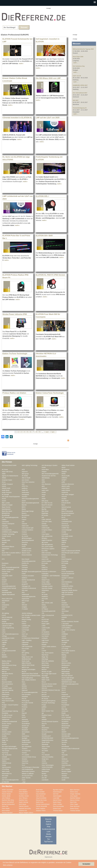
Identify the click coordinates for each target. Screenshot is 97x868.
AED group (25, 474)
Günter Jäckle (6, 796)
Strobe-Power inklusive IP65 (15, 314)
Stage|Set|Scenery (47, 740)
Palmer (64, 692)
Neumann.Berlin (7, 682)
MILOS (24, 672)
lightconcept (65, 640)
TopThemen (48, 842)
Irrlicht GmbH (66, 607)
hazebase (5, 590)
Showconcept (66, 726)
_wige (24, 782)
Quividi (24, 709)
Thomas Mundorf (7, 813)
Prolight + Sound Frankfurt (10, 705)
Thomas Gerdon (75, 811)
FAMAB (64, 567)
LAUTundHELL (66, 628)
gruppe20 (25, 584)
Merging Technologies (29, 669)
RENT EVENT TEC (48, 711)
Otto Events (6, 692)
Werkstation (45, 771)
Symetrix (64, 742)
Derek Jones (74, 792)
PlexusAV (65, 699)
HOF (63, 597)
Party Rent (5, 697)
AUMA (44, 492)
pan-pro (44, 694)
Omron (64, 688)
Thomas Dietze (58, 811)
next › (47, 432)
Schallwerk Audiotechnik (9, 722)
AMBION (64, 478)
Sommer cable (66, 734)
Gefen (4, 578)
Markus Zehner (7, 661)
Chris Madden (23, 792)
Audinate (44, 488)
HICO (43, 592)
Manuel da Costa (41, 800)
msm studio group (27, 678)
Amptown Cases (7, 480)
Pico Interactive (7, 699)
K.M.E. (4, 615)
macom (24, 655)
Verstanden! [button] (86, 864)
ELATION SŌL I (42, 196)
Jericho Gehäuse (27, 613)
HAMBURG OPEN (67, 586)
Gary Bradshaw (41, 794)
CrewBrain (65, 534)
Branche (48, 819)
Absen (64, 467)
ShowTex (45, 730)
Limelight (64, 642)
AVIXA (4, 499)
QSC (3, 709)
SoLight (44, 734)
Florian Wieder (6, 794)
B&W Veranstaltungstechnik (30, 503)
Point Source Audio (8, 701)
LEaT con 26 (77, 76)
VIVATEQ (65, 763)
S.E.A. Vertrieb (66, 717)
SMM (23, 734)
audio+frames (66, 490)
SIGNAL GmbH (7, 732)
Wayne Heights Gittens (26, 813)
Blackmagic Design (28, 511)
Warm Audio (6, 771)
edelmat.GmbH (26, 549)
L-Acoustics (65, 624)
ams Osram (25, 480)
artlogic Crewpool (7, 484)
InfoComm (65, 605)
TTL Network (46, 755)
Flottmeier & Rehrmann (49, 572)
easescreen (5, 549)
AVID (43, 497)
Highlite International (8, 594)
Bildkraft (64, 509)
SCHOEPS (65, 722)
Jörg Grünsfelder (41, 798)
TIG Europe (5, 751)
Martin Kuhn (40, 802)
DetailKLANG (6, 540)
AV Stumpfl (5, 495)
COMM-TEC (65, 528)
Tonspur (64, 751)
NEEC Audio (46, 680)
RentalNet (5, 713)
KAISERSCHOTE (67, 615)
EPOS (64, 555)
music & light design (68, 678)
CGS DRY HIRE (47, 522)
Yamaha (64, 776)
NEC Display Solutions (29, 680)
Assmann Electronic (68, 484)
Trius (43, 753)
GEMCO (24, 578)
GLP (63, 580)
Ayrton (24, 501)
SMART (64, 732)
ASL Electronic (46, 484)
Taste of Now (46, 747)
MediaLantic (45, 665)
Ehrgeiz (64, 549)
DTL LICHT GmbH (47, 547)
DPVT (63, 544)
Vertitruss (64, 759)
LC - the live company (68, 630)
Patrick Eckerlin (24, 806)
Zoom (24, 780)
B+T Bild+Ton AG (47, 503)
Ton (48, 839)
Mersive (44, 669)
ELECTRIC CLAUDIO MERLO (11, 553)
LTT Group (65, 649)
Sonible (4, 736)
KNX (63, 619)
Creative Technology (8, 534)
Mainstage (45, 659)
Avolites (64, 499)
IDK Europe (25, 601)
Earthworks (65, 547)
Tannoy (64, 744)
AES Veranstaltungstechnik (50, 474)
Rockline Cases (47, 715)
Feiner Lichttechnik (8, 569)
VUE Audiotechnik (27, 769)
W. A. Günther (66, 769)
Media (48, 834)
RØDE (44, 717)
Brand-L (24, 513)
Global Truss (46, 580)
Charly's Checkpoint (8, 524)
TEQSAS (45, 749)
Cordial (64, 532)
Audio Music (6, 490)
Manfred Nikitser (75, 798)
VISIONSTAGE (7, 763)
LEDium (24, 636)
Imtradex (64, 603)
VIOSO (44, 761)
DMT (3, 544)
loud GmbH (25, 649)
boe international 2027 (80, 93)
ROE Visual (65, 715)
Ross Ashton (6, 811)
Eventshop (65, 561)
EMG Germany (46, 553)
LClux (4, 632)
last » (53, 432)
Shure (63, 730)
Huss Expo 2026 (78, 57)
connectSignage (67, 530)
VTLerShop (5, 769)
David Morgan (57, 792)
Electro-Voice (26, 553)
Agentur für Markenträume (10, 476)
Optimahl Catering (8, 690)
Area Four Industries (28, 482)
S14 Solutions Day (79, 66)
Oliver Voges (74, 804)
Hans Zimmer (40, 796)
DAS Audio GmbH (67, 536)
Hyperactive (25, 599)
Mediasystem (66, 665)
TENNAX (25, 749)
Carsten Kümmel (7, 792)
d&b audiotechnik (47, 536)
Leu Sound (45, 636)
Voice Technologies (48, 765)
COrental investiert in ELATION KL (17, 118)
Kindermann (6, 619)
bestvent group (66, 507)
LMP (3, 647)
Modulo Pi (5, 676)
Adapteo (64, 472)
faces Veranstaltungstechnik (11, 567)
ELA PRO (45, 551)
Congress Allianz (47, 530)
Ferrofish (25, 569)
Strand (4, 742)
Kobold (4, 622)
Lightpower (25, 642)
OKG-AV (44, 688)
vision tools (65, 761)
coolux (44, 532)
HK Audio (45, 594)
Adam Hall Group (7, 472)
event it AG (45, 559)
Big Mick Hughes (58, 790)
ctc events (25, 536)
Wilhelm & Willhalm (28, 774)
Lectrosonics (46, 634)
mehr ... (76, 63)
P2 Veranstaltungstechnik (30, 692)
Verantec (25, 759)
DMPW (64, 542)
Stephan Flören (41, 811)
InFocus (4, 607)
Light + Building (27, 640)
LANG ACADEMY (67, 626)
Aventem (25, 497)
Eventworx (5, 563)
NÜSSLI (24, 686)
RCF (23, 711)
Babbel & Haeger (7, 505)
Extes (43, 565)
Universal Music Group (29, 757)
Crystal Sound (6, 536)
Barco (63, 505)
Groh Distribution (67, 582)
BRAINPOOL (6, 513)
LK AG (64, 644)
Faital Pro (45, 567)
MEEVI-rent (25, 667)
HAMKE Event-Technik (9, 588)
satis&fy (44, 719)
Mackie (4, 655)
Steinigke (64, 740)
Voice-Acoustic (66, 765)
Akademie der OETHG (49, 476)
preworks (64, 701)
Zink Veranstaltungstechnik (10, 780)
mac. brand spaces (48, 653)
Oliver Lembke (58, 804)
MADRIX (5, 657)
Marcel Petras (57, 800)
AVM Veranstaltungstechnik (30, 499)
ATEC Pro (25, 486)
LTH (43, 649)
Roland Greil (57, 808)
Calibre (4, 519)
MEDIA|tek (5, 667)
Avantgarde (25, 495)
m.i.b (3, 653)
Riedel (64, 713)
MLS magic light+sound (49, 674)
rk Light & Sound (7, 715)
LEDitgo (4, 636)
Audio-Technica (7, 492)
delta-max (65, 538)
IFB (43, 601)
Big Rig (44, 509)
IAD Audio (45, 599)
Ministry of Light (47, 672)
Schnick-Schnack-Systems (50, 722)
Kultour (24, 624)
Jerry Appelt (74, 796)
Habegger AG (26, 586)
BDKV (24, 507)
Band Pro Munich (47, 505)
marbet (64, 659)
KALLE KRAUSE (7, 617)
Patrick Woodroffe (41, 806)
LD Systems (45, 632)
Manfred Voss (23, 800)
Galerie (49, 824)
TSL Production (7, 755)
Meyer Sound (66, 669)
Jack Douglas (57, 796)
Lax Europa (25, 630)
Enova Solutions (27, 555)
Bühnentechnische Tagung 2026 (83, 49)
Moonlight (45, 676)
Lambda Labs (26, 626)
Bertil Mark (39, 790)
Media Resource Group (9, 665)
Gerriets (4, 580)
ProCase (64, 703)
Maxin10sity (6, 663)
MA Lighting (25, 653)
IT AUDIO (25, 609)
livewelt (44, 644)
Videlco (4, 761)
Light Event (45, 640)
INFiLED (24, 605)
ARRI (43, 482)
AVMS (44, 499)
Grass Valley (46, 582)
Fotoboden (45, 574)
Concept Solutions (27, 530)
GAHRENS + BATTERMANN (51, 576)
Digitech (64, 540)
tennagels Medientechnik (10, 749)
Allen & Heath (26, 478)
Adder (4, 474)
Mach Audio (65, 653)
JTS (63, 613)
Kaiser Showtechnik (48, 615)
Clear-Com (25, 526)
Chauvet (24, 524)
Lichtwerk (45, 638)
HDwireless (45, 590)
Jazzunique (65, 611)
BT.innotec (45, 515)
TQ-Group (5, 753)
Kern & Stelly (26, 617)
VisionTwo (25, 763)
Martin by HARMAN (48, 661)
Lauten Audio (46, 628)
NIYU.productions (7, 684)
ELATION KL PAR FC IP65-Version (50, 275)
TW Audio (65, 755)
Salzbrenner (6, 719)
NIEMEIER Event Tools (69, 682)
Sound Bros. (26, 736)
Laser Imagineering (8, 628)
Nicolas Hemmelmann (43, 804)
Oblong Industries (47, 686)
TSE (63, 753)
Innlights (24, 607)
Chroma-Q (65, 524)
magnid (64, 657)
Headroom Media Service (69, 590)
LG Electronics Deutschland (30, 638)
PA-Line (44, 692)
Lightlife (4, 642)
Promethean (65, 705)
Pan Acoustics (26, 694)
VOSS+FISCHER (47, 767)
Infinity (44, 605)
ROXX (24, 717)
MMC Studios (66, 674)
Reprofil (24, 713)
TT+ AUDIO (25, 755)
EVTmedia (65, 563)
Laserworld (25, 628)
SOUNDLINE (66, 736)
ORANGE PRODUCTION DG (51, 690)
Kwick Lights (46, 624)
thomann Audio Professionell (70, 749)
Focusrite (5, 574)
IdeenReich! (6, 601)
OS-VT (64, 690)
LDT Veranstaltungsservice (10, 634)
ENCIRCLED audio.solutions (70, 553)
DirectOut (25, 542)
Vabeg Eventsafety (47, 757)
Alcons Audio (66, 476)
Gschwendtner (46, 584)
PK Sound (45, 699)
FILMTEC (45, 569)
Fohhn (24, 574)
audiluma (25, 488)
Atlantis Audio (6, 488)
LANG (44, 626)
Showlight (25, 728)
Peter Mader (6, 808)
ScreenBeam (26, 724)
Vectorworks (6, 759)
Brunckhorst (26, 515)
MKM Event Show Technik (30, 674)
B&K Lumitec (6, 503)
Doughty (24, 544)
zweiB (63, 780)
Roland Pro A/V (7, 717)
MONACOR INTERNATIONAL (31, 676)
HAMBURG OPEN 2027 (80, 85)
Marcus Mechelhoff (8, 802)
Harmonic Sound (67, 588)
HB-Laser (25, 590)
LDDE (63, 632)
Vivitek (4, 765)
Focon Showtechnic (68, 572)
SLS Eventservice (47, 732)
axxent (4, 501)
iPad (48, 827)
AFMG (64, 474)
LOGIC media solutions (49, 647)
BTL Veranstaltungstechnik (10, 517)
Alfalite (4, 478)
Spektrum (5, 738)
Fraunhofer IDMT (7, 576)
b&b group (45, 501)
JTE (43, 613)
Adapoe (44, 472)
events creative (46, 561)
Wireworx (64, 774)
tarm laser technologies (9, 747)
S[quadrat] (45, 744)
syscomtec (25, 744)
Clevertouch (65, 526)
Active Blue (45, 470)
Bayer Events (6, 507)
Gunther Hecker (24, 796)
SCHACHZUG (66, 719)
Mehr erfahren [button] (8, 865)
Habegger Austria (47, 586)
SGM (43, 726)
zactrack (4, 778)
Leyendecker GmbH (8, 638)
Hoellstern (45, 597)
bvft (43, 517)
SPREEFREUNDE (47, 738)
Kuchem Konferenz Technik (70, 622)
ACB (23, 470)
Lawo (4, 630)
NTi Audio (5, 686)
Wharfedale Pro (7, 774)
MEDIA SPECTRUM (28, 665)
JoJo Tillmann (23, 798)
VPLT (63, 767)
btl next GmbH (66, 515)
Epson (64, 557)
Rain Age (64, 709)
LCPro (24, 632)
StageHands (26, 740)
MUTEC (4, 680)
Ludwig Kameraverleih (9, 651)
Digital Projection (47, 540)
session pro (25, 726)
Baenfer (24, 505)
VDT (63, 757)
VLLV (23, 765)
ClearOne (45, 526)
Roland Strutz (74, 808)
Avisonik (64, 497)
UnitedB (4, 757)
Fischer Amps (6, 572)
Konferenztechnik (48, 829)
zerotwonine (65, 778)
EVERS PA (25, 563)
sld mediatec (26, 732)
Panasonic (65, 694)
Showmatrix (45, 728)
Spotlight (24, 738)
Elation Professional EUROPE (71, 551)
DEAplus (44, 538)
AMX (43, 480)
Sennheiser (5, 726)
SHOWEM (5, 728)
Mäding (64, 655)
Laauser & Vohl (7, 626)
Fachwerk (25, 567)
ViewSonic (25, 761)
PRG (3, 703)
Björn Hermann (75, 790)
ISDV (4, 609)
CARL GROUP (46, 519)
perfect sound (66, 697)
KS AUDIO (45, 622)
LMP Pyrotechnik (27, 647)
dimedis (4, 542)
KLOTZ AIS (45, 619)
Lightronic (45, 642)
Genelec (44, 578)
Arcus (4, 482)
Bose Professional (67, 511)
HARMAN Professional (29, 588)
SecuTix (44, 724)
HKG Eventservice (67, 594)
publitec (44, 707)
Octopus (64, 686)
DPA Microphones (47, 544)
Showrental (65, 728)
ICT (63, 599)
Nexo (23, 682)
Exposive (25, 565)
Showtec (5, 730)
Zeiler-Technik (26, 778)
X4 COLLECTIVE (27, 776)
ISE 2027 (76, 100)
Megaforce (65, 667)
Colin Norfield (40, 792)
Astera (4, 486)
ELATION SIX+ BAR (44, 236)
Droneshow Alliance (8, 547)
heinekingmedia (7, 592)
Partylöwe (25, 697)
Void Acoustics (6, 767)
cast (23, 522)
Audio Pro (25, 490)
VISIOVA (44, 763)
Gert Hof (56, 794)
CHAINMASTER (67, 522)
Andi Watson (23, 790)
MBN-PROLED (26, 663)
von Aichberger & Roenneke (30, 767)
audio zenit (45, 490)
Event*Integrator (67, 559)
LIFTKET (5, 640)
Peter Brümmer (75, 806)
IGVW (63, 601)
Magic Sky (45, 657)
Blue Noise (45, 511)
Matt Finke (73, 802)
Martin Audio (26, 661)
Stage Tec (5, 740)
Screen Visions (7, 724)
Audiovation (25, 492)
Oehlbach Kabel (7, 688)
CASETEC (65, 519)
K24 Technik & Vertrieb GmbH (31, 615)
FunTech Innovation (28, 576)
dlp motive (45, 542)
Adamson (25, 472)
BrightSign (45, 513)
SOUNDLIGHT (46, 736)
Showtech (25, 730)
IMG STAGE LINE (47, 603)
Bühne (48, 822)
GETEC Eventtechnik (28, 580)
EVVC (4, 565)
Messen (48, 837)
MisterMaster (66, 672)
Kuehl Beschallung (8, 624)
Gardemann (65, 576)
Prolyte (44, 705)
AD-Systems (65, 470)
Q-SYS (64, 707)
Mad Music (45, 655)
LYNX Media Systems (68, 651)
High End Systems (67, 592)
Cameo (24, 519)
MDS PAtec (45, 663)
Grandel (24, 582)
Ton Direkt (45, 751)
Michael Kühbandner (8, 804)
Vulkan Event (46, 769)
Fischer (64, 569)
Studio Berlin (46, 742)
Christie (44, 524)
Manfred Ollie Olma (8, 800)
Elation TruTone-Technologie (15, 354)
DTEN (24, 547)
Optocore (25, 690)
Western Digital (66, 771)
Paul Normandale (58, 806)
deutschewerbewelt (28, 540)
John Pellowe (6, 798)
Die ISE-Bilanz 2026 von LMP (48, 78)
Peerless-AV (46, 697)
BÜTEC (24, 517)
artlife (63, 482)
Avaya (44, 495)
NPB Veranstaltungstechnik (70, 684)
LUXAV (44, 651)
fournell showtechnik (68, 574)
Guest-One (65, 584)
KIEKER (64, 617)
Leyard (64, 636)
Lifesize (64, 638)
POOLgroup (26, 701)
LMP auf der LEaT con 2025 (48, 118)
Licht (48, 832)
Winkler (44, 774)
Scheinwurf (25, 722)
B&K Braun (65, 501)
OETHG (24, 688)
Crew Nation (46, 534)
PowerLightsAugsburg (48, 701)
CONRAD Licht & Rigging (10, 532)
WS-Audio (5, 776)
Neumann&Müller (67, 680)
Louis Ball (56, 798)
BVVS (63, 517)
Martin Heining (23, 802)
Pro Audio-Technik (27, 703)
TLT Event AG (26, 751)
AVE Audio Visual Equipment (11, 497)
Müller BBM (45, 678)
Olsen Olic (5, 806)
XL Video (44, 776)
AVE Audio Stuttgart (68, 495)
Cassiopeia (5, 522)
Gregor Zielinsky (75, 794)
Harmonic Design (47, 588)
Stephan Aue (23, 811)
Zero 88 (44, 778)
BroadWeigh (6, 515)
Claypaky (5, 526)
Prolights (24, 705)
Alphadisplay (46, 478)
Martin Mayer (57, 802)
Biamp (24, 509)
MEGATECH (6, 669)
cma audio (5, 528)
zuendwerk (45, 780)
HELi (23, 592)
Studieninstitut (26, 742)
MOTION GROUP (67, 676)
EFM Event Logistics (48, 549)
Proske (4, 707)
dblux (4, 538)
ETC (3, 559)
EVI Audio (45, 563)
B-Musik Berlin (66, 503)
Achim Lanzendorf (8, 790)
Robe (23, 715)
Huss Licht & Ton (7, 599)
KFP (43, 617)
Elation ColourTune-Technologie (50, 393)
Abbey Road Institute (68, 465)
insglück (44, 607)
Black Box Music (7, 511)
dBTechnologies (27, 538)
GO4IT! (4, 582)
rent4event (65, 711)
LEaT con (25, 634)
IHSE (4, 603)
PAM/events (6, 694)
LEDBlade (65, 634)
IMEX (23, 603)
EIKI (3, 551)
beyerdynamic (6, 509)
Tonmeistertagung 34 (80, 108)
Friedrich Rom (23, 794)
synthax (4, 744)
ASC (23, 484)
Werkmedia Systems (28, 771)
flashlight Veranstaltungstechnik (32, 572)
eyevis (64, 565)
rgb (43, 713)
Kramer (24, 622)
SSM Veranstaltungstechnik (70, 738)
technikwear (65, 747)
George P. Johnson (67, 578)
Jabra (63, 609)
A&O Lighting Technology (30, 465)
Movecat (5, 678)
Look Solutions (66, 647)
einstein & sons (27, 551)
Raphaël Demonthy (25, 808)
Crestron (24, 534)
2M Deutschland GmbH (9, 465)
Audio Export (66, 488)
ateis (43, 486)
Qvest (43, 709)
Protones (25, 707)
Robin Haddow (41, 808)
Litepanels (25, 644)
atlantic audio (66, 486)
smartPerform (6, 734)
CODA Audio (46, 528)
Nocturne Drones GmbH (49, 684)
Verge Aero (45, 759)
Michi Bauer (23, 804)
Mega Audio (45, 667)
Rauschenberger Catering (10, 711)
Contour (24, 532)
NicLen (44, 682)
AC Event (5, 470)
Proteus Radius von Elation (14, 393)
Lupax (24, 651)
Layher (44, 630)
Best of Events (46, 507)
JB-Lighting (5, 613)
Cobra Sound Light (28, 528)
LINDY (4, 644)
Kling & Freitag (26, 619)
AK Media (25, 476)
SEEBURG (65, 724)
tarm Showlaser (27, 747)
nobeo (24, 684)
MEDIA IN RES (66, 663)
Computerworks (7, 530)
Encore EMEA (6, 555)
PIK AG (24, 699)
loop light (5, 649)
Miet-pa (4, 672)
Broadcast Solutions (68, 513)
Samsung (25, 719)
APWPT (64, 480)
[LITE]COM (5, 782)
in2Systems (5, 605)
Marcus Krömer (75, 800)
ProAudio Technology (48, 703)
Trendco (24, 753)
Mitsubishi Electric (7, 674)
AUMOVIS (65, 492)
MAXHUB (65, 661)
